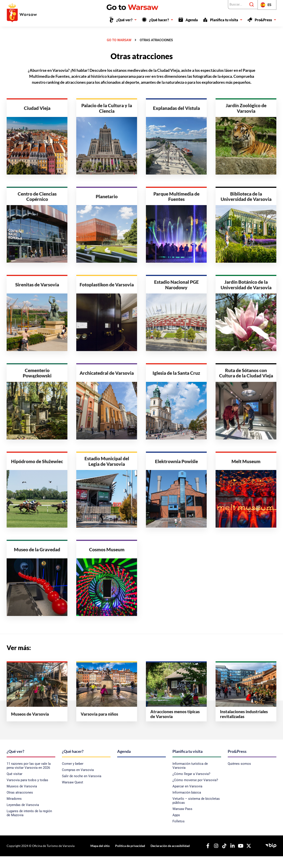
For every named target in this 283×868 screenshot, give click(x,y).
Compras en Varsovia (78, 782)
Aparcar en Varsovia (187, 798)
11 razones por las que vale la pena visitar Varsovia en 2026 (29, 777)
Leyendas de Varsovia (23, 817)
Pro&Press (266, 20)
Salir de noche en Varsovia (82, 788)
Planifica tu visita (226, 20)
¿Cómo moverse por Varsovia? (195, 792)
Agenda (192, 20)
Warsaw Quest (73, 794)
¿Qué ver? (127, 20)
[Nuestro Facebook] (206, 858)
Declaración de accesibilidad (167, 857)
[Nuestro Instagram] (214, 858)
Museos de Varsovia (22, 798)
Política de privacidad (129, 857)
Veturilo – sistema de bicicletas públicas (196, 812)
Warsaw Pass (182, 821)
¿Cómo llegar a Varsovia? (191, 786)
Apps (176, 827)
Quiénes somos (239, 775)
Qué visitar (14, 786)
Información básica (187, 804)
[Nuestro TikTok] (222, 858)
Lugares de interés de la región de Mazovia (29, 825)
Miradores (14, 810)
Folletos (179, 833)
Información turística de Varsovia (190, 777)
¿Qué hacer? (161, 20)
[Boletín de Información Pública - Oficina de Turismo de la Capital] (271, 857)
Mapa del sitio (100, 857)
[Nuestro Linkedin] (230, 858)
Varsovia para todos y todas (27, 792)
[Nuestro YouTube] (238, 858)
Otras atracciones (20, 804)
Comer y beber (73, 775)
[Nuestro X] (247, 858)
